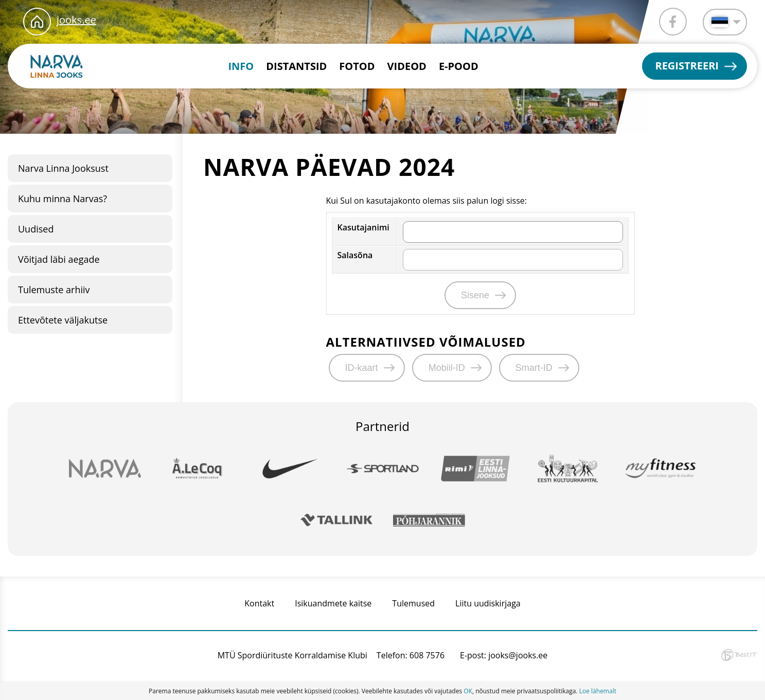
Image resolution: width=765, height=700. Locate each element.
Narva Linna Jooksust (63, 168)
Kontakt (259, 603)
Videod (407, 66)
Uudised (36, 229)
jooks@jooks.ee (518, 655)
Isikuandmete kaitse (333, 603)
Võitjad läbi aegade (59, 259)
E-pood (459, 66)
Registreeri (687, 66)
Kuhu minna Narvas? (63, 199)
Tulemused (413, 603)
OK (468, 691)
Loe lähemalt (598, 691)
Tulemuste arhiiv (54, 290)
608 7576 (427, 655)
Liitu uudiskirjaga (488, 603)
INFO (241, 66)
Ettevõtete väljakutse (63, 320)
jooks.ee (76, 20)
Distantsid (296, 66)
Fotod (357, 66)
